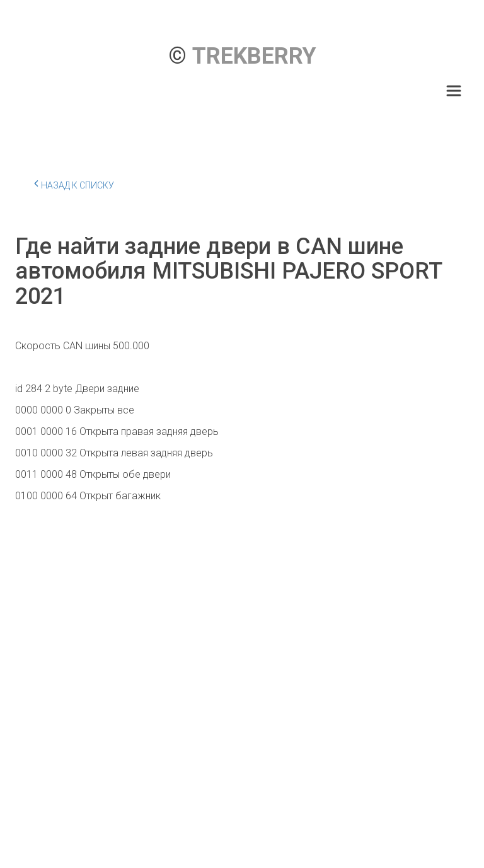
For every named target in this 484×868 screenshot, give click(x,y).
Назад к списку (74, 183)
